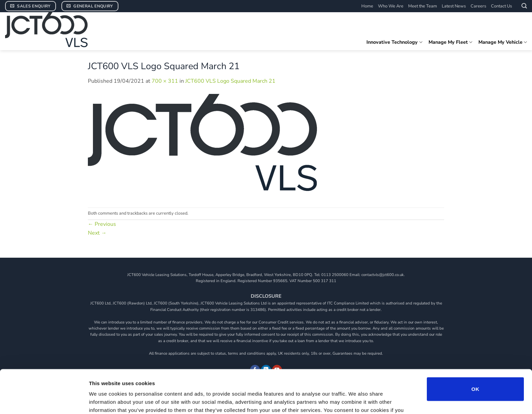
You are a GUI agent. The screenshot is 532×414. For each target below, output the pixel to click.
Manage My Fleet (450, 42)
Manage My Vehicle (503, 42)
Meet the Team (423, 6)
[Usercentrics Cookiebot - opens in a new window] (44, 401)
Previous (102, 224)
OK (475, 349)
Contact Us (501, 6)
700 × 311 (165, 81)
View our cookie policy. (189, 379)
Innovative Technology (394, 42)
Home (367, 6)
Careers (478, 6)
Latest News (454, 6)
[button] (524, 6)
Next (97, 233)
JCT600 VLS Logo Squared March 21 (230, 81)
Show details (356, 401)
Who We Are (391, 6)
